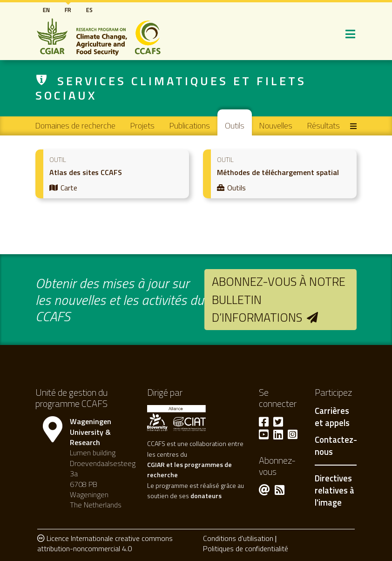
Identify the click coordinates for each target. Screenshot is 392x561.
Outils (235, 125)
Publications (190, 125)
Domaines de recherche (75, 125)
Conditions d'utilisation (238, 538)
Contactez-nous (336, 446)
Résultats (324, 125)
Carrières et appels (332, 417)
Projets (142, 125)
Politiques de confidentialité (246, 548)
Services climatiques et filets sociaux (171, 88)
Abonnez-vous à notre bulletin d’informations (279, 299)
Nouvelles (276, 125)
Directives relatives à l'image (335, 490)
